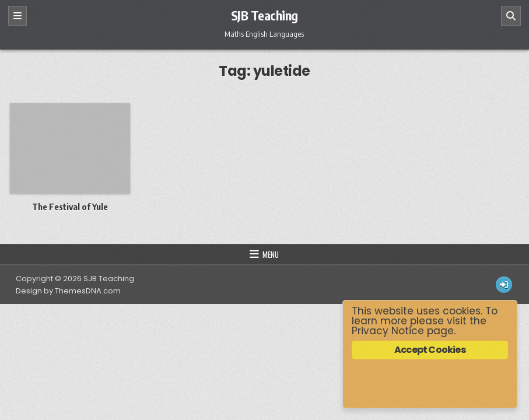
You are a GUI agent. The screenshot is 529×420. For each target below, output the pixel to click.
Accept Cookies (430, 350)
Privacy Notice (388, 331)
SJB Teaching (264, 15)
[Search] (511, 16)
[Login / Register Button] (504, 285)
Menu (271, 254)
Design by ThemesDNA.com (68, 291)
